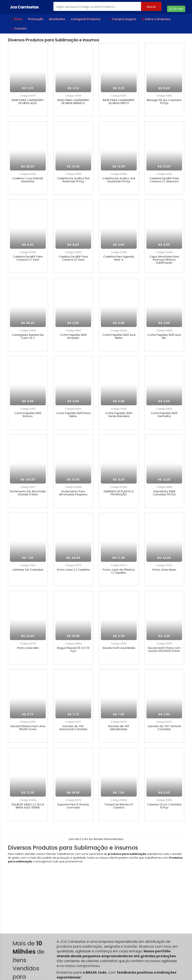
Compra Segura (123, 19)
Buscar (151, 7)
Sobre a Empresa (156, 19)
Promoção (36, 19)
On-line (176, 9)
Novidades (57, 19)
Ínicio (17, 19)
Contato (19, 29)
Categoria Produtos (87, 19)
